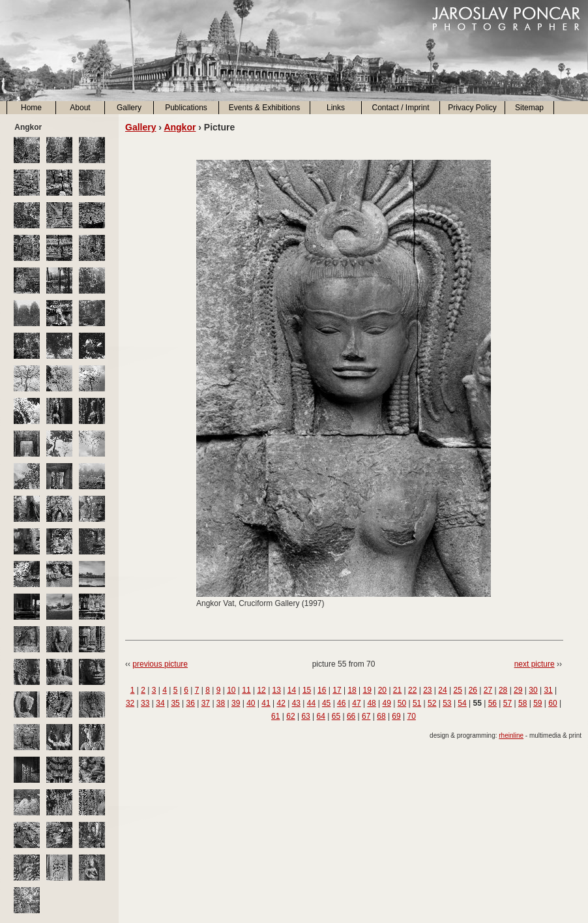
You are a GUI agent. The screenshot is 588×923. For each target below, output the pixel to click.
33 (145, 703)
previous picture (160, 664)
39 (236, 703)
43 (296, 703)
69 (396, 716)
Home (31, 108)
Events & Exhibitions (264, 108)
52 (432, 703)
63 (305, 716)
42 (281, 703)
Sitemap (529, 108)
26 (473, 690)
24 (442, 690)
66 (351, 716)
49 (387, 703)
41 (266, 703)
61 (275, 716)
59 (537, 703)
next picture (535, 664)
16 (322, 690)
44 (311, 703)
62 (290, 716)
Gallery (129, 108)
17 (337, 690)
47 (356, 703)
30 (533, 690)
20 (382, 690)
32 (130, 703)
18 (352, 690)
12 (261, 690)
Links (336, 108)
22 (412, 690)
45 (326, 703)
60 (552, 703)
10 (231, 690)
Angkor (180, 127)
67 (366, 716)
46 (341, 703)
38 (221, 703)
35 (175, 703)
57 (507, 703)
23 (427, 690)
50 (402, 703)
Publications (186, 108)
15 (307, 690)
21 (397, 690)
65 (336, 716)
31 (548, 690)
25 (457, 690)
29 (518, 690)
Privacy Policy (472, 108)
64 (321, 716)
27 (488, 690)
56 (492, 703)
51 (417, 703)
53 (447, 703)
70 (412, 716)
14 (292, 690)
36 (191, 703)
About (80, 108)
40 (251, 703)
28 (503, 690)
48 (371, 703)
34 (160, 703)
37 (206, 703)
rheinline (511, 735)
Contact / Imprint (400, 108)
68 (381, 716)
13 (277, 690)
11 (246, 690)
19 (367, 690)
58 (522, 703)
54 (462, 703)
